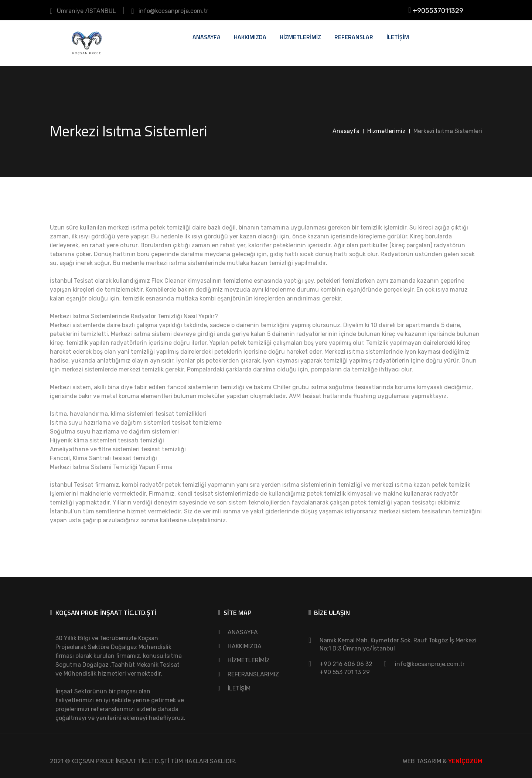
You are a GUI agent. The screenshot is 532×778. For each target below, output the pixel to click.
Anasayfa (346, 131)
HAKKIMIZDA (250, 37)
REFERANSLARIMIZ (248, 674)
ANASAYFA (207, 37)
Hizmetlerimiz (386, 131)
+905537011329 (438, 11)
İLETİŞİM (398, 37)
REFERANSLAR (354, 37)
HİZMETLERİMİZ (300, 37)
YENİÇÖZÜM (465, 761)
